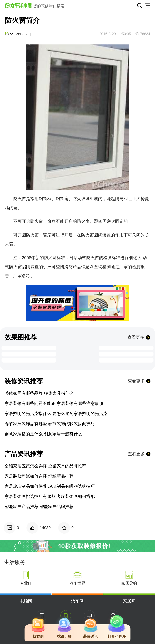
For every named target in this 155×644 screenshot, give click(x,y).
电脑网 (26, 601)
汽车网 (77, 601)
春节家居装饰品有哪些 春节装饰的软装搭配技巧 (50, 424)
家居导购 (129, 583)
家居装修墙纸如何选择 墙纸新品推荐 (39, 476)
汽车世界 (77, 583)
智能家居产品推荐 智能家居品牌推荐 (39, 507)
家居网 (129, 601)
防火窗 (20, 199)
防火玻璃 (81, 199)
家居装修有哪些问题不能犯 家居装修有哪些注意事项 (54, 403)
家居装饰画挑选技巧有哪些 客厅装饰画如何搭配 (50, 496)
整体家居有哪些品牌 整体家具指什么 (39, 393)
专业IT (26, 583)
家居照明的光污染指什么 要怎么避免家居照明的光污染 (56, 414)
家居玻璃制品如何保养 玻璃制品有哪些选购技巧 (50, 486)
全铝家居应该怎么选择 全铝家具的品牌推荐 (45, 466)
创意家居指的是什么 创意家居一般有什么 (43, 434)
